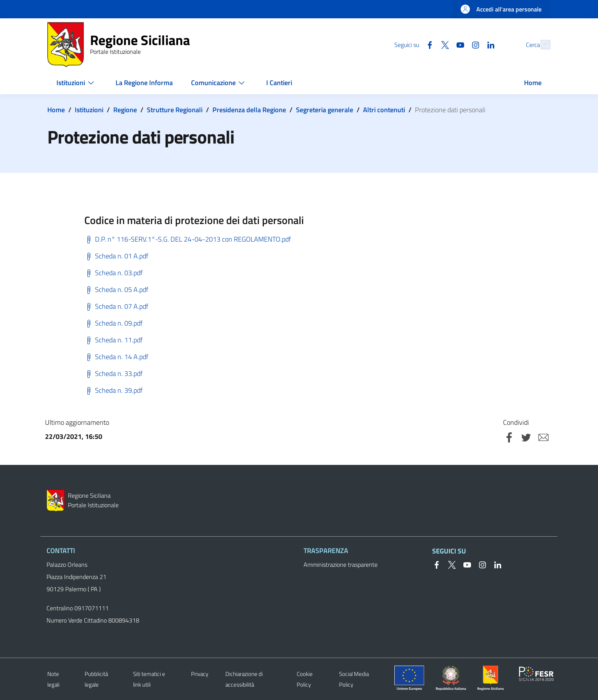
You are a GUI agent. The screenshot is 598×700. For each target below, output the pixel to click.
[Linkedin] (474, 44)
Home (56, 110)
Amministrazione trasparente (341, 565)
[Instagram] (459, 44)
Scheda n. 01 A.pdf (116, 256)
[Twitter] (428, 44)
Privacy (200, 674)
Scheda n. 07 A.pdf (116, 306)
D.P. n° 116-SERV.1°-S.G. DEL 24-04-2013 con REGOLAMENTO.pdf (188, 239)
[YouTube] (444, 44)
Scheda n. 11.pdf (113, 340)
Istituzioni (89, 110)
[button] (542, 45)
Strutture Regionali (175, 110)
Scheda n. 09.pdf (113, 323)
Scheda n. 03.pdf (113, 273)
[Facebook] (413, 44)
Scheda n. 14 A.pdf (116, 357)
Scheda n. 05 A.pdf (116, 290)
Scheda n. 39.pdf (113, 390)
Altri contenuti (384, 110)
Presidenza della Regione (249, 110)
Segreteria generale (325, 110)
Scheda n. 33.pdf (113, 373)
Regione (125, 110)
